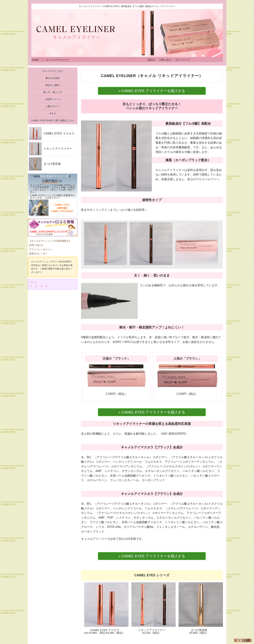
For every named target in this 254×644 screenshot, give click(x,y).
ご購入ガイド (53, 106)
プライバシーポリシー (41, 249)
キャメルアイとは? (52, 71)
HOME (35, 60)
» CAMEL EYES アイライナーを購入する (152, 91)
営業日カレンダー (38, 254)
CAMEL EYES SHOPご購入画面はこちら (53, 120)
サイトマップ (183, 60)
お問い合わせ (36, 245)
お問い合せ (165, 60)
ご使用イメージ (53, 99)
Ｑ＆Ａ (53, 113)
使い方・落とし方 (53, 92)
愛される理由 (53, 78)
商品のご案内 (53, 85)
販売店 (151, 60)
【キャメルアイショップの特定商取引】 (50, 241)
